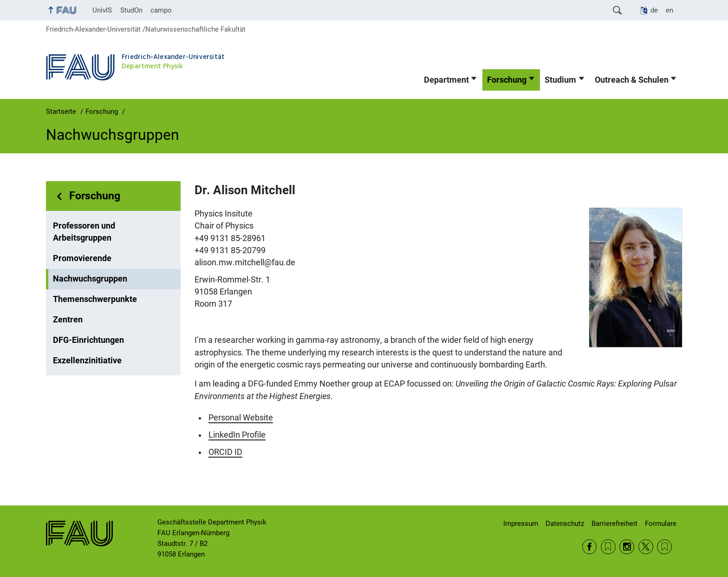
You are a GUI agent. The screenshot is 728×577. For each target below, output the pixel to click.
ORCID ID (225, 452)
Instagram (627, 547)
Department (446, 80)
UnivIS (102, 10)
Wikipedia (664, 547)
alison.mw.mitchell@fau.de (245, 262)
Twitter (646, 547)
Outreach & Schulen (632, 80)
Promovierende (82, 258)
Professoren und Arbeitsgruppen (84, 232)
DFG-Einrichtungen (88, 340)
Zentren (68, 320)
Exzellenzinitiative (87, 361)
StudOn (131, 10)
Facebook (590, 547)
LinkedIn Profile (237, 435)
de (654, 10)
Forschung (507, 80)
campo (161, 10)
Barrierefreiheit (614, 524)
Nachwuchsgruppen (90, 279)
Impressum (521, 524)
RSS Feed (608, 547)
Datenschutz (565, 524)
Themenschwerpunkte (95, 299)
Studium (560, 80)
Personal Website (241, 418)
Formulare (661, 524)
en (669, 10)
